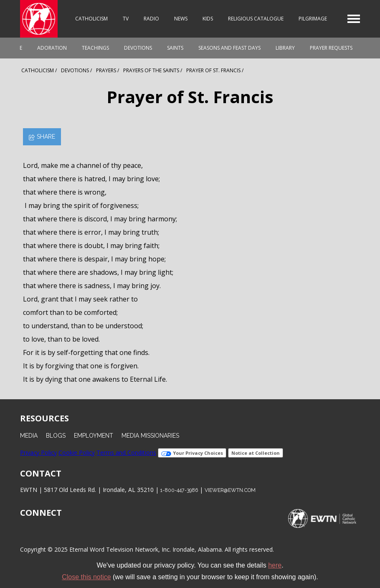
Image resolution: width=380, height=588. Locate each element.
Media (29, 436)
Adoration (52, 48)
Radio (151, 19)
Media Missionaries (150, 436)
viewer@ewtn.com (230, 490)
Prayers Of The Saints (151, 70)
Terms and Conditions (126, 452)
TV (126, 19)
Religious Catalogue (256, 19)
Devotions (138, 48)
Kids (208, 19)
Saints (175, 48)
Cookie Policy (77, 452)
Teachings (95, 48)
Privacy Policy (38, 452)
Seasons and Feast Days (229, 48)
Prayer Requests (331, 48)
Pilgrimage (313, 19)
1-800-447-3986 (179, 490)
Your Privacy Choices (192, 453)
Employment (94, 436)
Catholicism (91, 19)
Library (285, 48)
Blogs (56, 436)
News (181, 19)
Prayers (106, 70)
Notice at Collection (256, 453)
